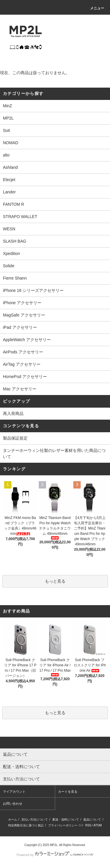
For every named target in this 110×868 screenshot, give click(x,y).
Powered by (55, 855)
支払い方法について (35, 820)
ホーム (13, 820)
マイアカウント (14, 792)
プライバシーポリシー (63, 825)
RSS (88, 825)
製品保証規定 (15, 438)
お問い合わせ (13, 804)
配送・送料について (66, 820)
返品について (92, 820)
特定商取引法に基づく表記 (26, 825)
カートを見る (68, 792)
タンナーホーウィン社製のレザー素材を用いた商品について (54, 453)
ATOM (98, 825)
